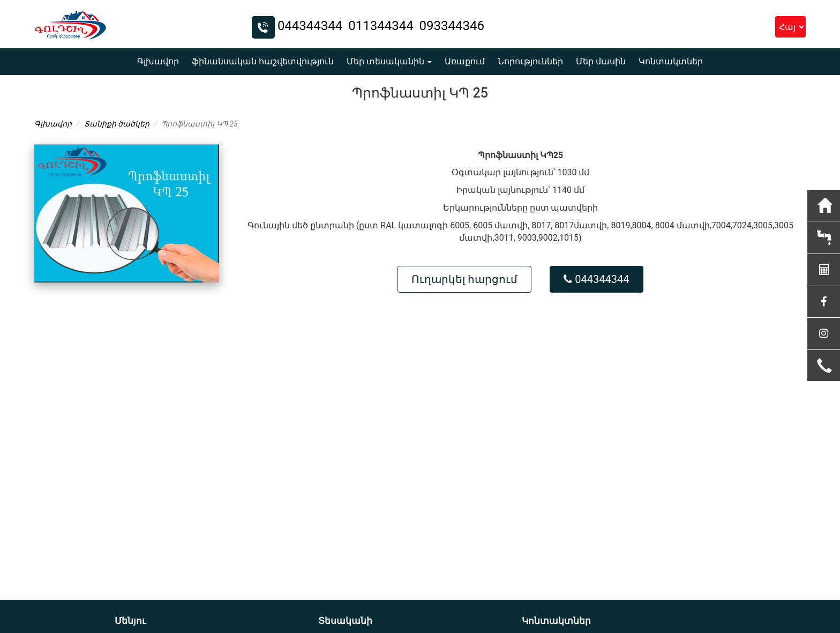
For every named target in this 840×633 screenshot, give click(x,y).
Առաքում (465, 61)
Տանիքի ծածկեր (117, 124)
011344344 (382, 26)
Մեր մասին (601, 61)
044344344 (312, 26)
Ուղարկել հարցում (464, 279)
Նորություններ (530, 61)
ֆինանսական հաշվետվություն (263, 61)
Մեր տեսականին (389, 61)
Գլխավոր (158, 61)
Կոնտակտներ (671, 61)
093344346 (452, 26)
